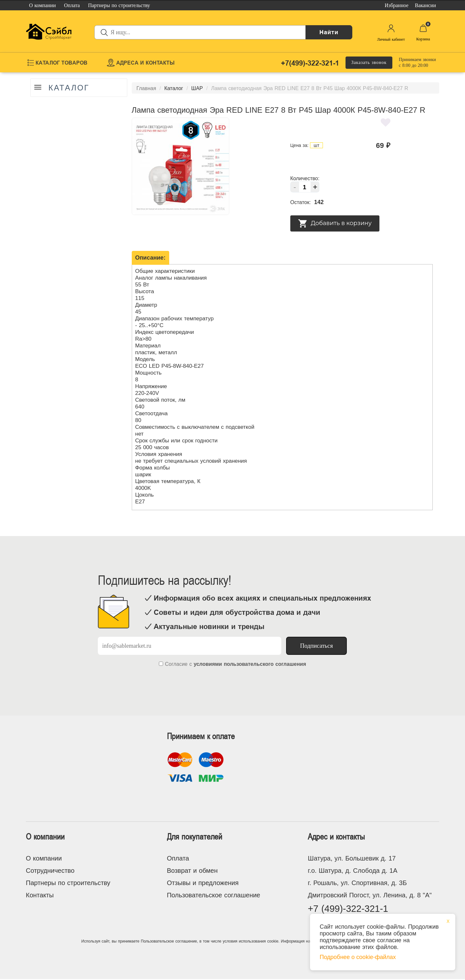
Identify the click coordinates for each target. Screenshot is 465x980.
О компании (44, 858)
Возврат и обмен (192, 871)
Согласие (176, 664)
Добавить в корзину (335, 223)
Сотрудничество (50, 871)
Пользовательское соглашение (214, 895)
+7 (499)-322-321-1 (350, 909)
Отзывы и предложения (203, 883)
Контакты (40, 895)
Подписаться (316, 646)
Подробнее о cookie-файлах (358, 957)
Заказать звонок (369, 62)
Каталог (70, 88)
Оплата (178, 858)
